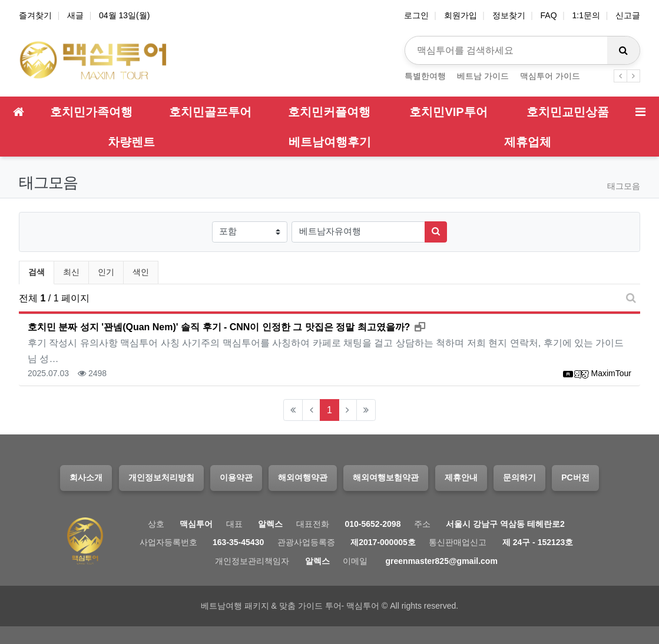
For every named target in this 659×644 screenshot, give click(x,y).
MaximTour (611, 373)
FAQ (549, 15)
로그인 (416, 15)
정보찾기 (509, 15)
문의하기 (519, 477)
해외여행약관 (303, 477)
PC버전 (575, 477)
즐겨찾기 (35, 15)
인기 (106, 272)
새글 (75, 15)
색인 (141, 272)
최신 (71, 272)
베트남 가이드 (483, 76)
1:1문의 (586, 15)
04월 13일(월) (124, 15)
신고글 (628, 15)
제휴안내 (461, 477)
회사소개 (86, 477)
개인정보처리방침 (161, 477)
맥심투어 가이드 (550, 76)
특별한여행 (425, 76)
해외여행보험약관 (386, 477)
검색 (37, 272)
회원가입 (461, 15)
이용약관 (236, 477)
